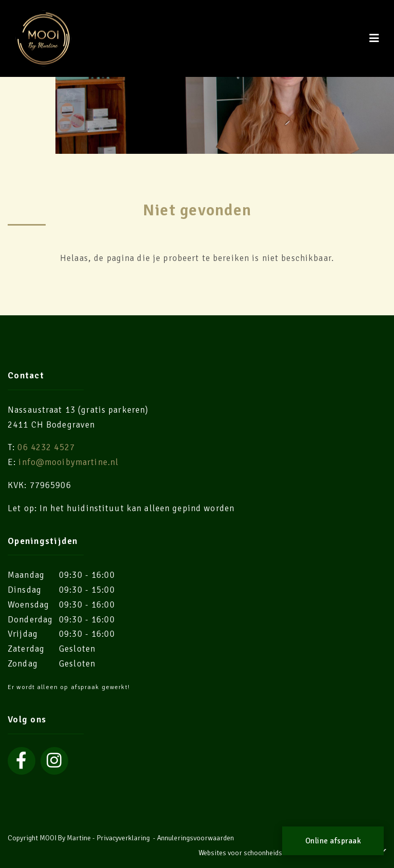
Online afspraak (333, 841)
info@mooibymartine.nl (68, 462)
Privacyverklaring (123, 838)
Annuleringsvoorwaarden (195, 838)
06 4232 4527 (46, 447)
